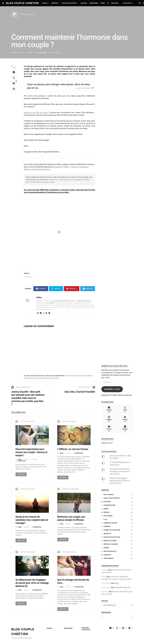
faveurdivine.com (84, 301)
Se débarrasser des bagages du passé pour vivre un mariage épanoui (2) (32, 583)
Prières (105, 548)
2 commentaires (21, 461)
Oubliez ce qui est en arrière (36, 113)
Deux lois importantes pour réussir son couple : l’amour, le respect (31, 452)
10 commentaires (79, 587)
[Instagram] (109, 419)
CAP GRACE (50, 303)
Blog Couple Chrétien (22, 3)
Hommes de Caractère (111, 530)
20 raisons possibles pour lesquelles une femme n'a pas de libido (120, 471)
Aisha (16, 53)
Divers (105, 509)
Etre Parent (107, 516)
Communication (108, 505)
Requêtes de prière (123, 587)
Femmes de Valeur (109, 523)
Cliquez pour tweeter (83, 88)
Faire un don (68, 628)
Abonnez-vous (112, 389)
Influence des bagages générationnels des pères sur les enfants (120, 481)
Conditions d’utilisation (86, 629)
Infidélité (106, 534)
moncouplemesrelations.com (63, 301)
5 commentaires (37, 527)
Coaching (106, 502)
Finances (106, 526)
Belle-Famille (108, 495)
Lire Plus (21, 474)
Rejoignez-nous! (108, 439)
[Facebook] (109, 409)
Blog (117, 583)
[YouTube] (109, 428)
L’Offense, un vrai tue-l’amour (73, 449)
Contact (50, 628)
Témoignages (107, 558)
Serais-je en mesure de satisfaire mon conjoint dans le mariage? (32, 520)
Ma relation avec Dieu (111, 537)
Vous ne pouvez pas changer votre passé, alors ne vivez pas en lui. (59, 86)
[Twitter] (125, 409)
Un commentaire (37, 590)
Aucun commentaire (41, 53)
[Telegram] (125, 428)
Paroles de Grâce (109, 541)
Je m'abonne (128, 3)
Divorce (105, 512)
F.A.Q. (104, 519)
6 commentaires (79, 453)
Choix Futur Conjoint (111, 498)
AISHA (29, 638)
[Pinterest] (125, 419)
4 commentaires (79, 524)
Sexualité (106, 555)
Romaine (105, 592)
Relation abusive (109, 551)
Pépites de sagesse (110, 544)
